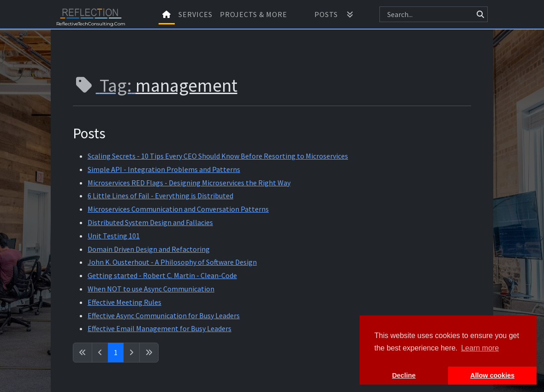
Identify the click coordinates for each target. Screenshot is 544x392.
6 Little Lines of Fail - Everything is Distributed (160, 196)
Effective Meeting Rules (124, 302)
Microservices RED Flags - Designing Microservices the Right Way (189, 183)
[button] (350, 14)
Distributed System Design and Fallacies (150, 222)
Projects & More (254, 14)
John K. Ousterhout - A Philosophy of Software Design (172, 262)
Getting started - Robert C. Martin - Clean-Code (162, 275)
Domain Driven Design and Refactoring (149, 249)
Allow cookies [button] (492, 375)
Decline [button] (404, 375)
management (186, 85)
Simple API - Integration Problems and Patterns (164, 169)
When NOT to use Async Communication (151, 289)
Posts (326, 14)
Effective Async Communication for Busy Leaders (164, 315)
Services (195, 14)
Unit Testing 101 (114, 236)
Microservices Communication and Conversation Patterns (178, 209)
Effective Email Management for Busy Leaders (160, 328)
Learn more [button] (480, 348)
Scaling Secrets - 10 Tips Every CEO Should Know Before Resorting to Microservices (218, 156)
